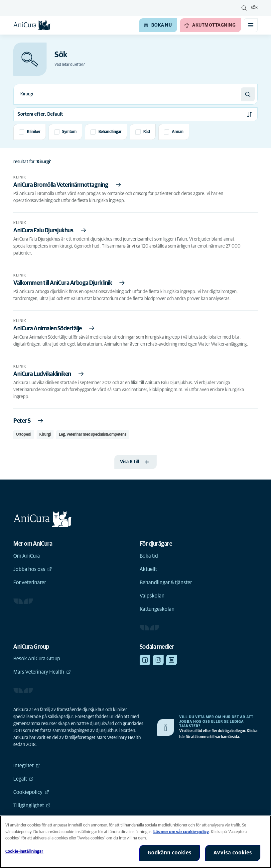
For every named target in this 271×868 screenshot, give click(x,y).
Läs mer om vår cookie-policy (181, 832)
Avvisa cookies (233, 853)
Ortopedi (24, 435)
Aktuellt (148, 569)
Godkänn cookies (170, 853)
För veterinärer (30, 583)
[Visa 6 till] (136, 462)
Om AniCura (27, 556)
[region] (135, 842)
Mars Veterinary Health (42, 672)
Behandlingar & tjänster (166, 583)
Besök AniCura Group (37, 659)
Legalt (23, 779)
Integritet (27, 766)
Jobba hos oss (33, 569)
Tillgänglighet (32, 806)
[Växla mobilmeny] (251, 25)
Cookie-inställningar (24, 852)
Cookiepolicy (31, 792)
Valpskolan (152, 596)
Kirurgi (45, 435)
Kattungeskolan (157, 609)
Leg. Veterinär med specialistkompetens (93, 435)
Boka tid (149, 556)
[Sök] (248, 94)
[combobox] (127, 94)
